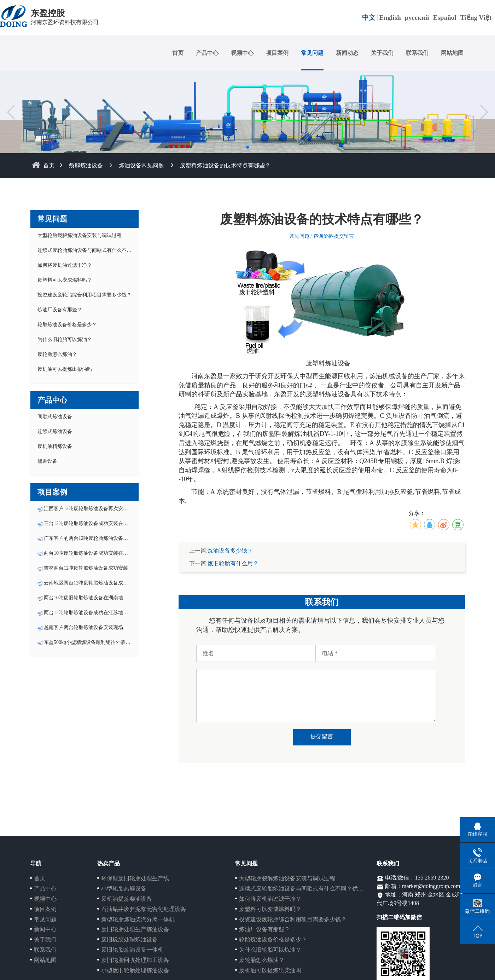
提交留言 (344, 236)
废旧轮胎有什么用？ (233, 563)
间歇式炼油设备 (55, 417)
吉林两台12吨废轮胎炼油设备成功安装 (86, 568)
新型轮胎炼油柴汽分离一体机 (138, 919)
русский (417, 18)
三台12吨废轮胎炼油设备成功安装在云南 (88, 523)
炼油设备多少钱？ (230, 551)
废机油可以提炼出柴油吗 (65, 369)
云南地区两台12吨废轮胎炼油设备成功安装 (91, 583)
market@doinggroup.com (431, 886)
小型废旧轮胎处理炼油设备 (135, 970)
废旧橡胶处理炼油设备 (129, 939)
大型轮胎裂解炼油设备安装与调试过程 (80, 235)
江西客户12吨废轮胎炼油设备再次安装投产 (91, 509)
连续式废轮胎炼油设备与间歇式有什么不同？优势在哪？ (99, 250)
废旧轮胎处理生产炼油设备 (135, 929)
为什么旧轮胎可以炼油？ (65, 339)
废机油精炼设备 (55, 446)
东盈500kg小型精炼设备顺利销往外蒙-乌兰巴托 (95, 642)
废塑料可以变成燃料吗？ (65, 280)
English (390, 18)
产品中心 (207, 53)
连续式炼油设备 (55, 431)
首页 (178, 53)
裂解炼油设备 (86, 165)
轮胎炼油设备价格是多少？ (67, 325)
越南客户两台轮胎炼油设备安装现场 (83, 627)
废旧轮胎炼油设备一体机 (132, 950)
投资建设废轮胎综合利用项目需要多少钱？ (85, 295)
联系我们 (417, 53)
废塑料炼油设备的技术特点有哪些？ (225, 165)
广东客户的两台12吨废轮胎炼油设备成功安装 (93, 538)
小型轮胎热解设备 (124, 889)
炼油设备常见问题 (141, 165)
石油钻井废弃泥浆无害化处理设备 (144, 909)
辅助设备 (47, 461)
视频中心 (242, 53)
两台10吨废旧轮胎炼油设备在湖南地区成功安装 (96, 598)
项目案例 (277, 53)
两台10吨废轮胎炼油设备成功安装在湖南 (88, 553)
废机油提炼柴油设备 (127, 899)
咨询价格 (323, 236)
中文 (369, 18)
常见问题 (312, 53)
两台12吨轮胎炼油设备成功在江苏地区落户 (91, 613)
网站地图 (452, 53)
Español (445, 18)
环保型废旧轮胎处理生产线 (135, 878)
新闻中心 (45, 929)
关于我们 (382, 53)
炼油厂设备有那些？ (60, 310)
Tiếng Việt (476, 18)
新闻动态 (347, 53)
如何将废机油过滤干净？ (65, 265)
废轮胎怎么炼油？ (57, 354)
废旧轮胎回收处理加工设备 (135, 960)
